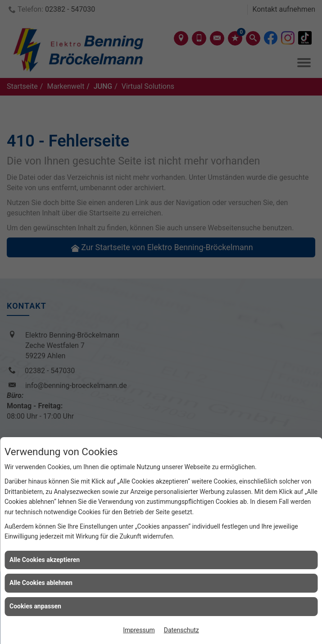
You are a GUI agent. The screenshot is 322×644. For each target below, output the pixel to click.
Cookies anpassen (35, 606)
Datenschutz (181, 630)
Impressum (139, 630)
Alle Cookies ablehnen (41, 583)
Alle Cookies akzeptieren (45, 560)
